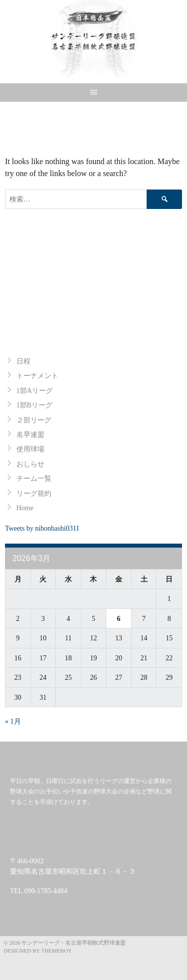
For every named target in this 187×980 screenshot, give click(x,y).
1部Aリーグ (35, 391)
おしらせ (30, 464)
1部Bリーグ (34, 405)
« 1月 (13, 721)
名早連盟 (30, 435)
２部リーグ (34, 420)
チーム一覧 (34, 479)
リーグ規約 (34, 493)
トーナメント (37, 376)
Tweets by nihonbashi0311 (42, 528)
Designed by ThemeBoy (38, 951)
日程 (23, 361)
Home (25, 508)
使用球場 (30, 449)
